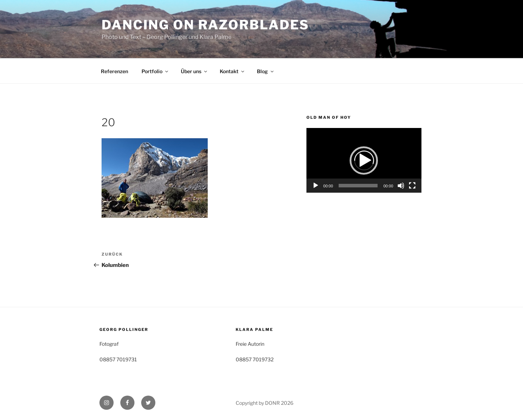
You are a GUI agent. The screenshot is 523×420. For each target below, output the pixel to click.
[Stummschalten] (401, 186)
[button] (364, 161)
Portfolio (155, 71)
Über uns (194, 71)
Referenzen (114, 71)
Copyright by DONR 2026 (265, 403)
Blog (266, 71)
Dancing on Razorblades (205, 25)
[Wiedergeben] (316, 186)
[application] (364, 160)
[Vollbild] (412, 186)
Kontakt (232, 71)
